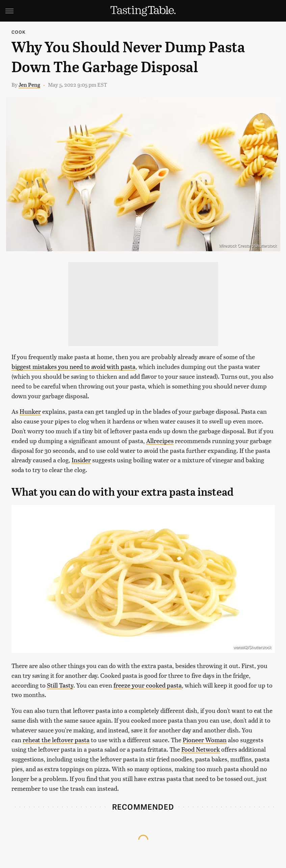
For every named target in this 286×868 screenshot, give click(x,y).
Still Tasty (60, 685)
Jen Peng (29, 84)
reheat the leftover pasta (56, 740)
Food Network (201, 749)
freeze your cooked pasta (148, 685)
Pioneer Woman (205, 740)
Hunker (30, 411)
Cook (19, 32)
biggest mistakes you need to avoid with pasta (73, 366)
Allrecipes (160, 441)
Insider (81, 460)
